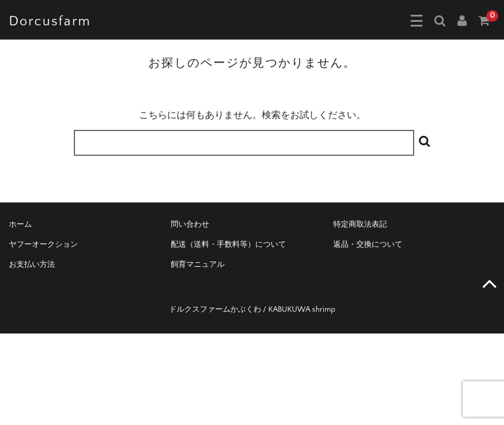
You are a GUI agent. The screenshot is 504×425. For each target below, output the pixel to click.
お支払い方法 (32, 264)
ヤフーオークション (43, 244)
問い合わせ (190, 224)
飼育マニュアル (198, 264)
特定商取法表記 (360, 224)
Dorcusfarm (50, 21)
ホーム (20, 224)
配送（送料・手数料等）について (228, 244)
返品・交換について (368, 244)
